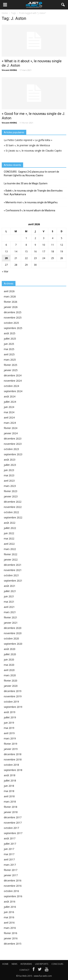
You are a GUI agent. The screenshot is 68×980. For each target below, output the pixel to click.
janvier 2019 (11, 749)
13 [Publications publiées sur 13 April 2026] (6, 251)
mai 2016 (9, 917)
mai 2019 (9, 728)
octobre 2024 (11, 386)
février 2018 (11, 807)
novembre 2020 (13, 633)
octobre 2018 (11, 765)
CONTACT (24, 970)
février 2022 (11, 554)
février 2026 (11, 302)
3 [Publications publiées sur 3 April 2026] (44, 238)
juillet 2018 (10, 781)
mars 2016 (10, 928)
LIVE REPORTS (42, 964)
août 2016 (10, 902)
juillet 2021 (10, 591)
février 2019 (11, 744)
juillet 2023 (10, 465)
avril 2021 (9, 607)
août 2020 (10, 649)
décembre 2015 (13, 944)
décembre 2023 (13, 439)
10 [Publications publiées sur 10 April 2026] (44, 245)
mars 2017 (10, 865)
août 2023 (10, 460)
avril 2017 (9, 859)
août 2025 (10, 333)
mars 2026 (10, 296)
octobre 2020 (11, 638)
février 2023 (11, 491)
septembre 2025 (13, 328)
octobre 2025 (11, 323)
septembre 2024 (13, 391)
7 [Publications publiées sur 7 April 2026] (16, 245)
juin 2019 (9, 723)
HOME (5, 964)
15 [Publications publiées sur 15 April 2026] (26, 251)
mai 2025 (9, 349)
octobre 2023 (11, 449)
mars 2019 (10, 738)
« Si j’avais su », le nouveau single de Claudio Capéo (33, 151)
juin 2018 (9, 786)
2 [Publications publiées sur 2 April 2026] (35, 238)
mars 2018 (10, 802)
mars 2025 (10, 360)
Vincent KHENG (9, 70)
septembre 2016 (13, 896)
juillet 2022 (10, 528)
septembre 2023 (13, 454)
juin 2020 (9, 660)
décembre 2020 (13, 628)
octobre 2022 (11, 512)
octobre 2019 (11, 702)
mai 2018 (9, 791)
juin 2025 (9, 344)
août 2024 (10, 396)
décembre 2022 (13, 502)
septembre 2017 (13, 833)
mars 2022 (10, 549)
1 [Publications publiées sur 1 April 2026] (26, 238)
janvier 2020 (11, 686)
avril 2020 (9, 670)
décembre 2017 (13, 817)
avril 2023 (9, 481)
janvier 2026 (11, 307)
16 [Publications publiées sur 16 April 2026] (35, 251)
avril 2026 (9, 291)
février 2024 (11, 428)
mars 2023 (10, 486)
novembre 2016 (13, 886)
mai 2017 (9, 854)
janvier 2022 (11, 560)
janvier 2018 (11, 812)
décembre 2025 (13, 312)
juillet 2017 (10, 844)
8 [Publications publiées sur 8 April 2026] (26, 245)
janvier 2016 (11, 938)
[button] (63, 5)
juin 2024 (9, 407)
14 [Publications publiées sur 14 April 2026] (16, 251)
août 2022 (10, 523)
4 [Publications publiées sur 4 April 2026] (53, 238)
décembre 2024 (13, 375)
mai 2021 (9, 602)
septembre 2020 (13, 644)
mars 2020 (10, 675)
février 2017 (11, 870)
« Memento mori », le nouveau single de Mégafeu (31, 202)
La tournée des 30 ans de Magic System (26, 183)
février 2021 (11, 617)
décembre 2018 (13, 754)
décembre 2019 (13, 691)
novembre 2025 (13, 318)
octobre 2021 (11, 575)
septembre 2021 (13, 581)
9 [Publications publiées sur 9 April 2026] (35, 245)
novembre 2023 (13, 444)
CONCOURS (57, 964)
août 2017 (10, 838)
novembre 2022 (13, 507)
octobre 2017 (11, 828)
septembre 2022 (13, 517)
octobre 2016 (11, 891)
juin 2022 (9, 533)
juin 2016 (9, 912)
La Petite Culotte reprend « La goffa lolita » (28, 140)
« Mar (5, 271)
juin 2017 (9, 849)
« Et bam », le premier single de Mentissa (27, 145)
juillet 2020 (10, 654)
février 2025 (11, 365)
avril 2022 (9, 544)
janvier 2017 (11, 875)
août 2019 (10, 712)
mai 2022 (9, 538)
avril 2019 (9, 733)
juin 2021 (9, 596)
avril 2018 (9, 796)
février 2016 (11, 933)
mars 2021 (10, 612)
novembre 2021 (13, 570)
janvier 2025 (11, 370)
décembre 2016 (13, 880)
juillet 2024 (10, 402)
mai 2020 (9, 665)
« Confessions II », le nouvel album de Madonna (29, 210)
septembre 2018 (13, 770)
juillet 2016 (10, 907)
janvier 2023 (11, 496)
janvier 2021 (11, 623)
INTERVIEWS (26, 964)
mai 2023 (9, 475)
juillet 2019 (10, 717)
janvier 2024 (11, 433)
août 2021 (10, 586)
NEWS (14, 964)
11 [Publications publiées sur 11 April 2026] (53, 245)
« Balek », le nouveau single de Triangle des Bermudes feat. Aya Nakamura (33, 192)
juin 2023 (9, 470)
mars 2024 (10, 423)
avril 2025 (9, 354)
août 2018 (10, 775)
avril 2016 (9, 923)
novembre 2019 (13, 696)
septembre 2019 (13, 707)
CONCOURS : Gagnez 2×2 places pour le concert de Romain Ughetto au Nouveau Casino (31, 174)
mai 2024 (9, 412)
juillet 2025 (10, 339)
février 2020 (11, 681)
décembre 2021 (13, 565)
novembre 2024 (13, 381)
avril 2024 (9, 417)
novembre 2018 (13, 759)
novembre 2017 (13, 823)
